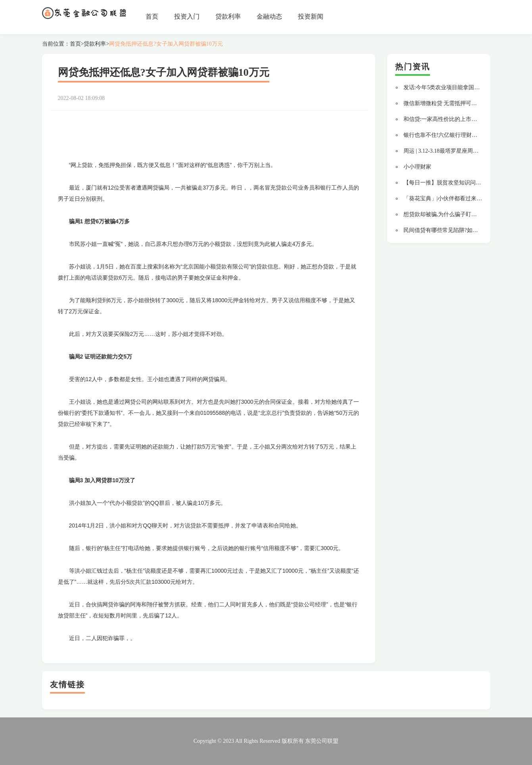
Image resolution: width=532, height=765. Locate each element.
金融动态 (269, 16)
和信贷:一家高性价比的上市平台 (443, 119)
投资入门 (187, 16)
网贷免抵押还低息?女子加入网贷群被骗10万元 (166, 44)
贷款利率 (228, 16)
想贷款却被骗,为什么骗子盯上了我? (447, 214)
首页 (152, 16)
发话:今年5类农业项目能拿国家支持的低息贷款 (461, 87)
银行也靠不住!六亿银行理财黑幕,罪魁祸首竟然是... (466, 135)
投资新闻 (311, 16)
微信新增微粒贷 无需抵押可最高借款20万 (454, 103)
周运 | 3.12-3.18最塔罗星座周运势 (444, 151)
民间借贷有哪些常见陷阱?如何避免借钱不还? (459, 230)
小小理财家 (417, 167)
